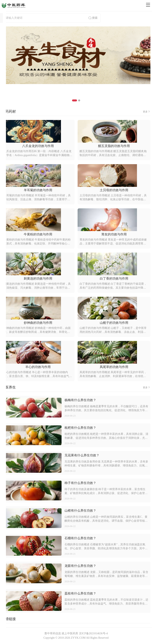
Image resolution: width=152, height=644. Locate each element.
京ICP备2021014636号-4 (93, 633)
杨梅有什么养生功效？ (80, 400)
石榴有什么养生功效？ (80, 538)
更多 (147, 112)
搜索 (93, 18)
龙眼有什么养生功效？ (80, 566)
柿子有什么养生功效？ (80, 483)
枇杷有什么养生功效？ (80, 428)
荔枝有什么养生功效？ (80, 593)
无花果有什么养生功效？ (82, 455)
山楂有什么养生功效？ (80, 511)
